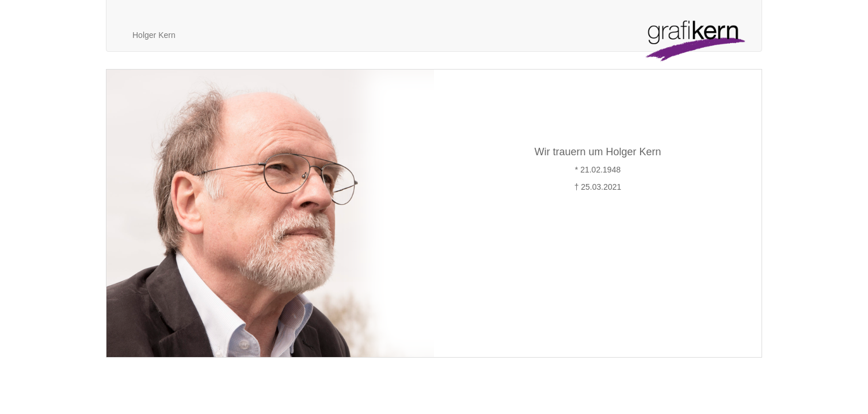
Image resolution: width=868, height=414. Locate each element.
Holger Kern (154, 35)
